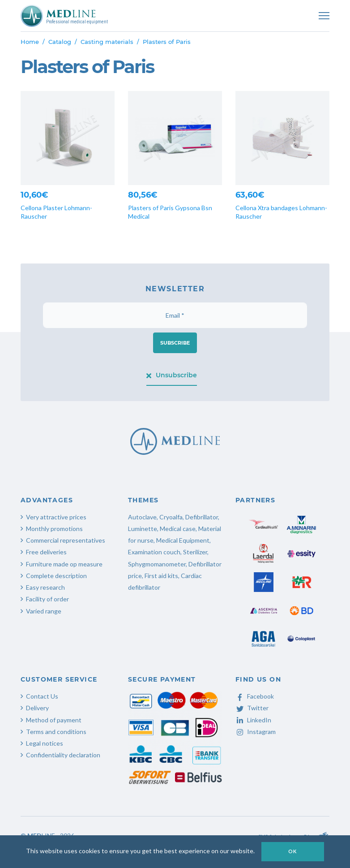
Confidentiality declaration (63, 755)
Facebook (255, 696)
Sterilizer (195, 552)
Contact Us (42, 696)
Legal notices (45, 743)
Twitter (252, 708)
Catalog (60, 42)
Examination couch (154, 552)
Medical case (178, 529)
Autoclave (142, 517)
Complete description (56, 576)
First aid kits (161, 576)
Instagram (256, 732)
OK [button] (293, 851)
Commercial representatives (66, 540)
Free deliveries (46, 552)
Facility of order (47, 599)
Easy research (45, 587)
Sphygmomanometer (157, 564)
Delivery (37, 708)
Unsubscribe (172, 375)
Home (30, 42)
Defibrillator (202, 517)
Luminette (143, 529)
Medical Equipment (183, 540)
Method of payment (54, 720)
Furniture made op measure (64, 564)
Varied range (44, 611)
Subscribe (175, 343)
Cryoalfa (171, 517)
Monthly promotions (54, 529)
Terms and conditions (56, 732)
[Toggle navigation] (324, 16)
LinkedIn (253, 720)
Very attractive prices (56, 517)
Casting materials (107, 42)
